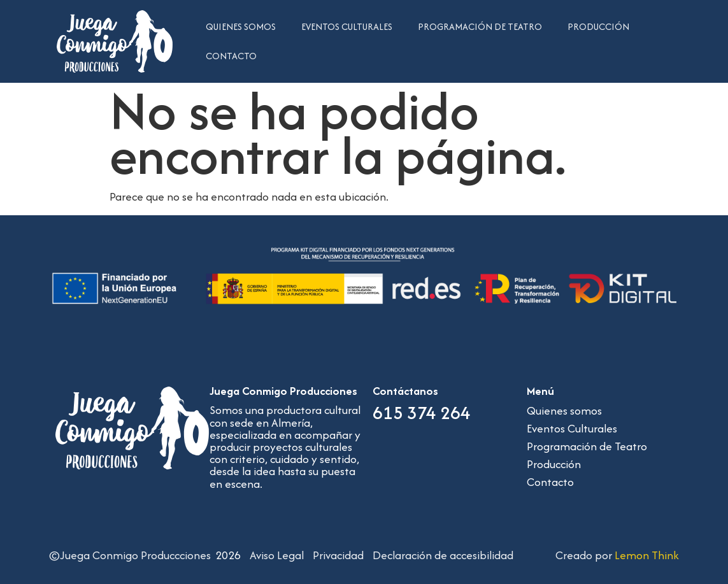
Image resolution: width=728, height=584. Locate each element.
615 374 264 (422, 413)
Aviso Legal (277, 555)
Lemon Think (647, 555)
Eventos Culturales (347, 26)
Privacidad (338, 555)
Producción (598, 26)
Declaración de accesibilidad (443, 555)
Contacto (231, 56)
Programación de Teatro (480, 26)
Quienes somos (241, 26)
